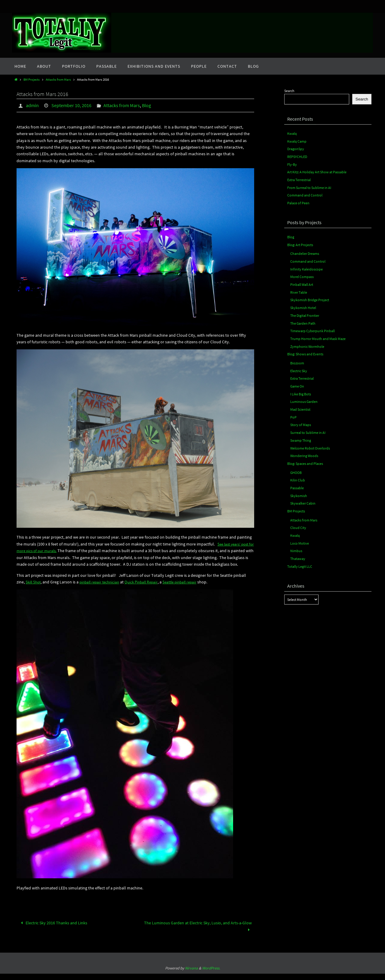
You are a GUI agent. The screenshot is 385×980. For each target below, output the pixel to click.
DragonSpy (296, 148)
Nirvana (191, 974)
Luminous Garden (304, 397)
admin (32, 105)
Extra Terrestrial (299, 179)
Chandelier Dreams (305, 252)
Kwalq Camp (297, 141)
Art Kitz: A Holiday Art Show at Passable (317, 171)
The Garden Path (303, 320)
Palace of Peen (298, 202)
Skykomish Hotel (303, 305)
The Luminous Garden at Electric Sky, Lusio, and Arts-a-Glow (198, 932)
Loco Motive (300, 536)
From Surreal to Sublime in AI (309, 186)
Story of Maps (301, 420)
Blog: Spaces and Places (305, 458)
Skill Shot (34, 588)
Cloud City (298, 521)
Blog (146, 105)
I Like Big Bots (301, 390)
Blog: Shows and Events (305, 350)
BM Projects (32, 79)
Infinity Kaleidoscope (306, 267)
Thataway (298, 551)
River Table (299, 290)
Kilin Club (298, 474)
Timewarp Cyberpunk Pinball (313, 328)
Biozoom (297, 359)
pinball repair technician (103, 588)
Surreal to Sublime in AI (308, 427)
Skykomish (299, 489)
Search (289, 91)
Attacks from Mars (58, 79)
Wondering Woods (304, 450)
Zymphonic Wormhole (307, 343)
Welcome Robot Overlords (310, 442)
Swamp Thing (301, 435)
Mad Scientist (300, 405)
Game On (297, 382)
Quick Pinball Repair (148, 588)
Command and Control (305, 194)
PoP (293, 412)
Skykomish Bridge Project (310, 297)
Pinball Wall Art (302, 282)
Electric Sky (299, 367)
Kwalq (292, 133)
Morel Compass (302, 275)
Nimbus (296, 543)
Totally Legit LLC (300, 559)
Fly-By (292, 164)
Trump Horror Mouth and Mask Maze (318, 335)
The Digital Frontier (305, 312)
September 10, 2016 (71, 105)
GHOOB (296, 467)
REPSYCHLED (297, 156)
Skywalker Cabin (303, 497)
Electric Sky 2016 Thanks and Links (53, 929)
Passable (297, 482)
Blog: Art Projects (300, 243)
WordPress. (211, 974)
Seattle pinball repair (189, 588)
